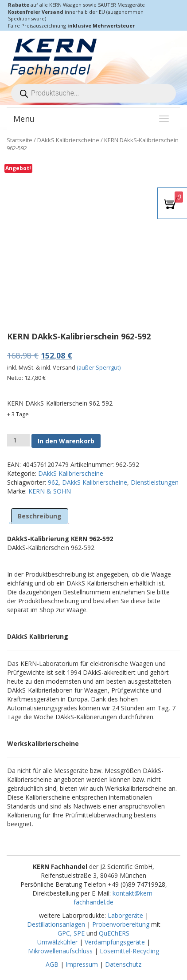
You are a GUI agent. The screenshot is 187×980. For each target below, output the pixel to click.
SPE (80, 933)
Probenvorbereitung (121, 924)
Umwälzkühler (57, 942)
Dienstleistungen (155, 482)
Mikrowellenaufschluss (60, 951)
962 (53, 482)
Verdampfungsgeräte (115, 942)
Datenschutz (123, 964)
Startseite (19, 140)
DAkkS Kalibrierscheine (68, 140)
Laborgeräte (125, 915)
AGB (52, 964)
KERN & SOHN (50, 491)
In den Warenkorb (66, 441)
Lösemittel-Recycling (129, 951)
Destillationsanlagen (56, 924)
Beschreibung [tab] (40, 516)
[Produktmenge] (18, 440)
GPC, (65, 933)
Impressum (82, 964)
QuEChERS (114, 933)
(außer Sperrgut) (99, 368)
